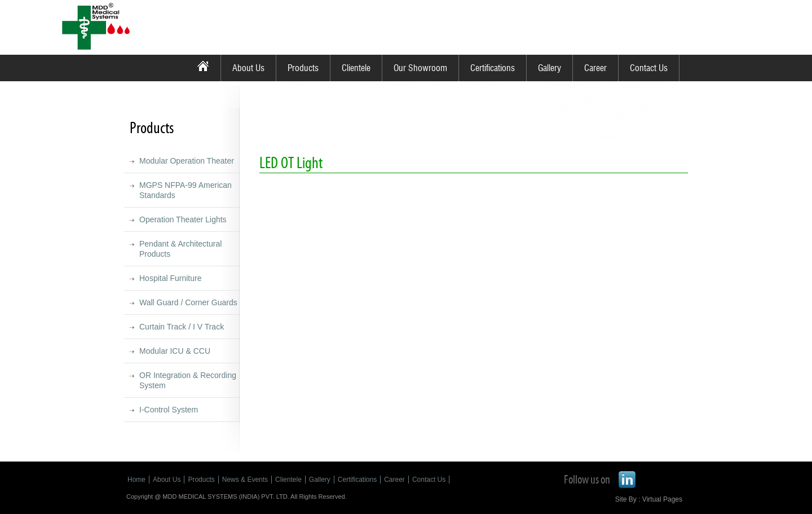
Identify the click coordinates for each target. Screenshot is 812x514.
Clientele (356, 68)
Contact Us (649, 68)
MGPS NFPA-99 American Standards (186, 190)
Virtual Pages (662, 499)
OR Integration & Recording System (188, 380)
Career (595, 68)
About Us (248, 68)
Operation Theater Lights (183, 219)
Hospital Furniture (171, 278)
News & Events (245, 480)
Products (303, 68)
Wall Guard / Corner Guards (188, 302)
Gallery (550, 68)
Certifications (493, 68)
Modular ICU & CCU (175, 351)
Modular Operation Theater (187, 161)
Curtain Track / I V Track (182, 327)
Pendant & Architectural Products (180, 249)
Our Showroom (420, 68)
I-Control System (169, 410)
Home (136, 480)
